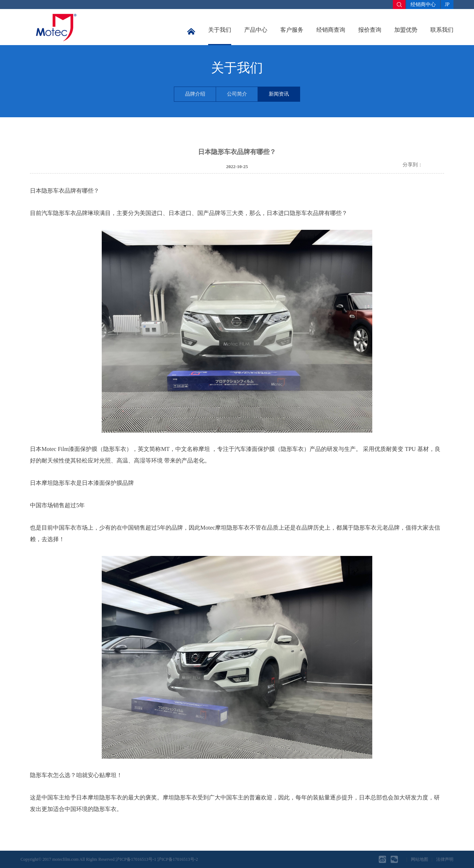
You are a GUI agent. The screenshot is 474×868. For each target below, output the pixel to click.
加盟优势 (406, 30)
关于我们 (220, 30)
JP (447, 5)
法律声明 (445, 859)
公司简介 (237, 94)
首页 (191, 32)
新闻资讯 (279, 94)
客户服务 (292, 30)
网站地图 (420, 859)
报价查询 (370, 30)
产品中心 (256, 30)
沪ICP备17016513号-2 (178, 859)
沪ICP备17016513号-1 (136, 859)
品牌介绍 (195, 94)
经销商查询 (331, 30)
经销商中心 (423, 5)
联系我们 (442, 30)
